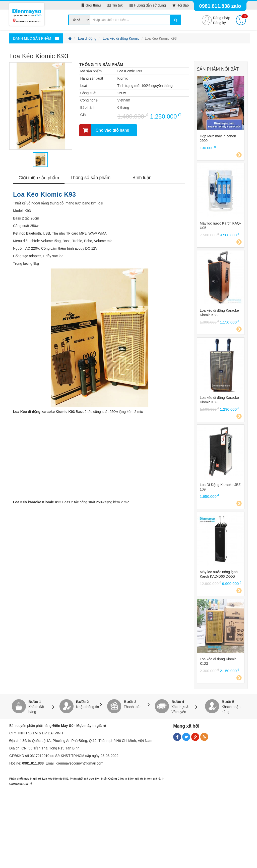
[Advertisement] (128, 832)
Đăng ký (219, 23)
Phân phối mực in (21, 779)
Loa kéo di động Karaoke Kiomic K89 (219, 400)
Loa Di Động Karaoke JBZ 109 (220, 487)
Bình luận (142, 178)
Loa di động (87, 38)
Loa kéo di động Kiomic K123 (218, 661)
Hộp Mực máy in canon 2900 (218, 138)
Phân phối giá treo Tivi (85, 779)
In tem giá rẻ (152, 779)
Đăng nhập (221, 18)
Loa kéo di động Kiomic (121, 38)
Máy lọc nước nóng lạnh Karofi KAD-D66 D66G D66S (219, 574)
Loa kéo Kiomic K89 (55, 779)
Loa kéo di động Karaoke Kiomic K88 (219, 313)
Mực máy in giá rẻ (91, 726)
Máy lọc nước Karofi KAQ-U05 (220, 226)
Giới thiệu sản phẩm (39, 178)
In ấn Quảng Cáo (112, 779)
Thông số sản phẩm (90, 178)
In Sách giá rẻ (133, 779)
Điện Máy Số (63, 726)
